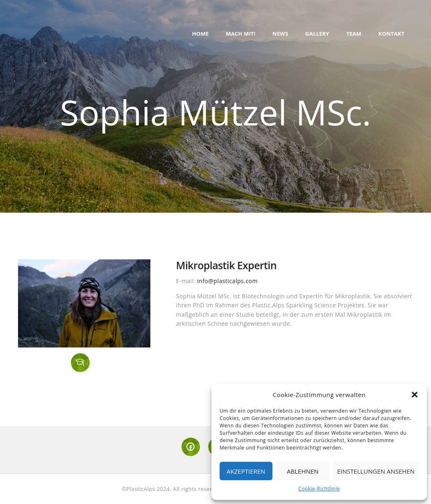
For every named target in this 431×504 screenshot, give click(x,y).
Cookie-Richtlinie (319, 489)
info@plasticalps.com (227, 281)
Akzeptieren (246, 471)
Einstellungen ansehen (376, 471)
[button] (415, 395)
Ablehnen (303, 471)
